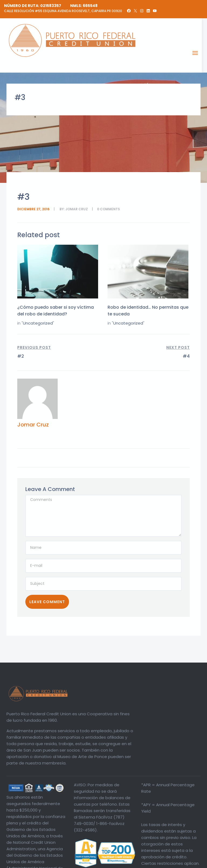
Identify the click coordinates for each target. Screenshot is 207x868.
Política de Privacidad (182, 862)
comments (110, 209)
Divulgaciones (150, 862)
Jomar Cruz (77, 209)
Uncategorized (38, 323)
